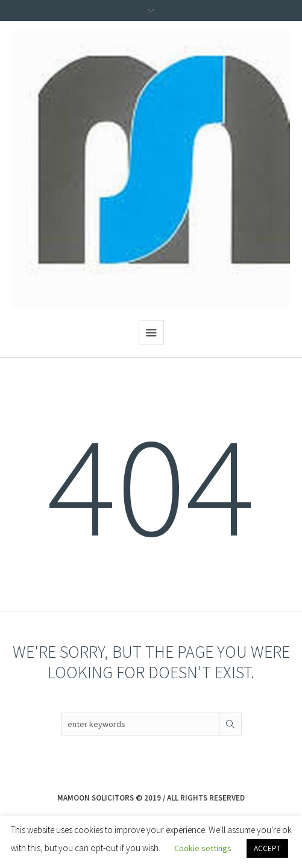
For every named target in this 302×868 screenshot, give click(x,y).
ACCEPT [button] (267, 848)
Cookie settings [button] (203, 848)
